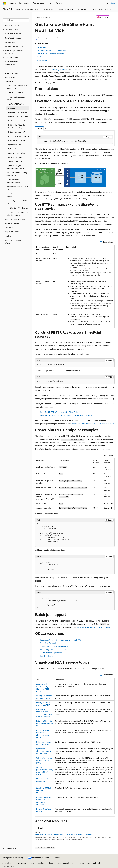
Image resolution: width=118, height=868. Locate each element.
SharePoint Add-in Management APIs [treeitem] (13, 181)
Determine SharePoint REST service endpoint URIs (92, 424)
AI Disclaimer (7, 863)
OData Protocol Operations (51, 653)
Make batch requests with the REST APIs (93, 627)
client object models (60, 70)
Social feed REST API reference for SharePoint (59, 412)
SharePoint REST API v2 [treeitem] (15, 162)
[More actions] (112, 17)
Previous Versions (21, 863)
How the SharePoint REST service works (52, 51)
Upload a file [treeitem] (13, 149)
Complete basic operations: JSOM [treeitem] (16, 98)
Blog (31, 863)
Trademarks (97, 863)
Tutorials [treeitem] (8, 236)
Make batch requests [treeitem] (16, 157)
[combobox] (16, 20)
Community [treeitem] (9, 228)
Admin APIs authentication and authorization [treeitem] (17, 87)
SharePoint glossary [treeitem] (12, 223)
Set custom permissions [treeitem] (17, 153)
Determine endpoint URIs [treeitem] (17, 132)
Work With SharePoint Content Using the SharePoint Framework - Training (64, 835)
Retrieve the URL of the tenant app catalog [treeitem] (17, 126)
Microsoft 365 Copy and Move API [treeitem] (17, 188)
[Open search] (107, 3)
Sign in (113, 3)
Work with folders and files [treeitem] (18, 121)
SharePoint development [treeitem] (13, 25)
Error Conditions (46, 656)
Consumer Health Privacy (67, 863)
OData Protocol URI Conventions (53, 646)
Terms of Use (85, 863)
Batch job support (43, 57)
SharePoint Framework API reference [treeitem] (14, 242)
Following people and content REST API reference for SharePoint (66, 415)
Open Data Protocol (48, 643)
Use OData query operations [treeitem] (18, 136)
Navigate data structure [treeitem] (17, 140)
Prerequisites (42, 48)
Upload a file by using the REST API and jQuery (44, 760)
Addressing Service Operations (52, 650)
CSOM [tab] (39, 129)
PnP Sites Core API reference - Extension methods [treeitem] (18, 214)
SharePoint (47, 17)
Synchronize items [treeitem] (15, 145)
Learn (38, 17)
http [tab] (47, 129)
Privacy (50, 863)
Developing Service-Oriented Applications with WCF (61, 640)
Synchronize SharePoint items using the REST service (45, 751)
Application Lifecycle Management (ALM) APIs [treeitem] (15, 167)
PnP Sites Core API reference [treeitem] (17, 208)
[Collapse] (28, 15)
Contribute (41, 863)
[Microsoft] (4, 3)
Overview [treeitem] (10, 82)
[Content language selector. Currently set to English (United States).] (13, 858)
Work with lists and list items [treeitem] (18, 117)
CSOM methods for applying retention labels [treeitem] (17, 174)
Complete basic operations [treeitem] (18, 112)
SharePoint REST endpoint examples (50, 54)
